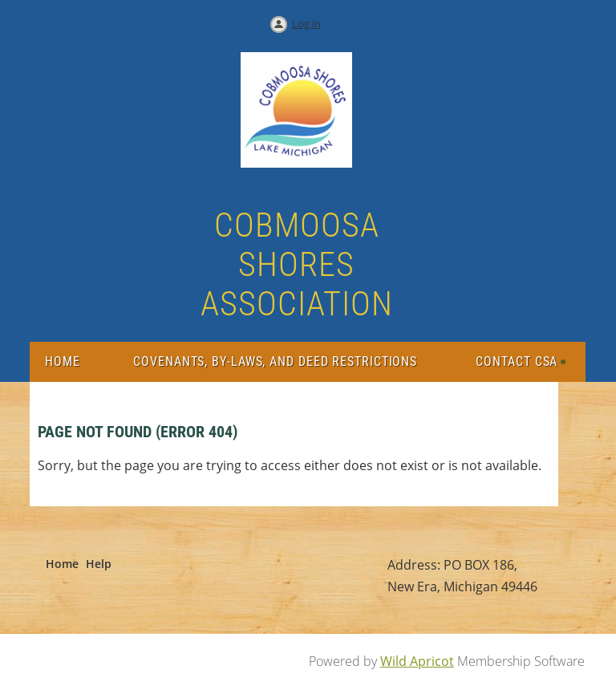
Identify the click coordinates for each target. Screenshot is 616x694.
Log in (306, 23)
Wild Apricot (417, 661)
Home (62, 564)
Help (99, 564)
